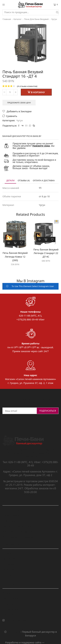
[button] (6, 243)
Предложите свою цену (19, 103)
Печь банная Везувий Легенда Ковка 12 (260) (15, 256)
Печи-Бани (14, 632)
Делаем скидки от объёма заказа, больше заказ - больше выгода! (31, 167)
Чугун (54, 19)
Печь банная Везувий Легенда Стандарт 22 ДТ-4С (46, 253)
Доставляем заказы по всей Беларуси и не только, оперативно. (34, 161)
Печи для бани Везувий (36, 19)
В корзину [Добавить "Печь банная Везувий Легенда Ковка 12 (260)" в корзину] (15, 243)
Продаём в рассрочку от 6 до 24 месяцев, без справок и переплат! (36, 154)
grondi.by (50, 642)
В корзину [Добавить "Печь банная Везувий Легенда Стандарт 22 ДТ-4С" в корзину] (46, 239)
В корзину (38, 92)
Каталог (17, 19)
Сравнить (12, 116)
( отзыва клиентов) (27, 86)
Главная (7, 19)
